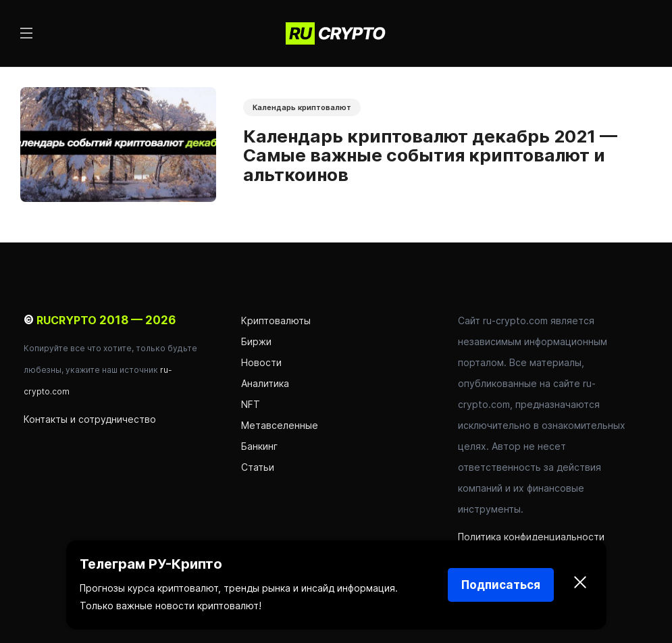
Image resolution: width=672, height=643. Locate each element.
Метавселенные (280, 425)
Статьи (258, 467)
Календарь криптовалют (302, 107)
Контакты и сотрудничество (90, 419)
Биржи (256, 341)
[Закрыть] (580, 585)
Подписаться (501, 585)
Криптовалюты (276, 320)
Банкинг (259, 446)
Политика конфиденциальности (531, 537)
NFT (251, 404)
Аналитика (265, 383)
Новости (263, 362)
